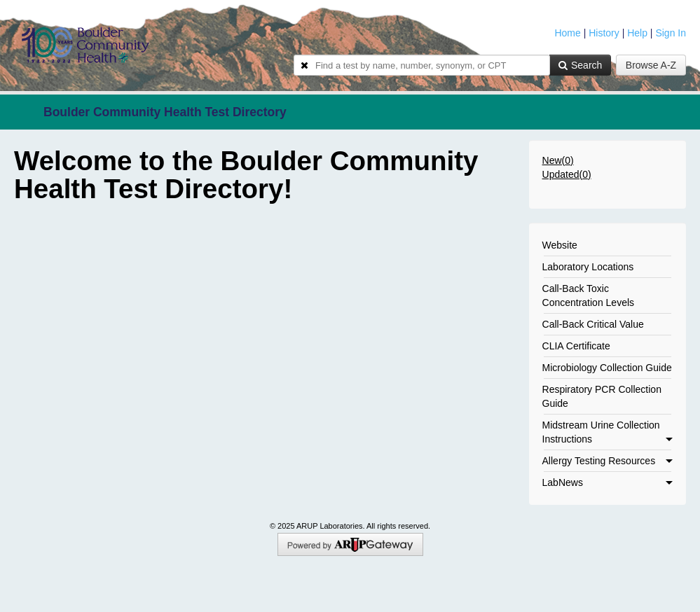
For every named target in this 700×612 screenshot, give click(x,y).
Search (580, 65)
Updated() (567, 174)
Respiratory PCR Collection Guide (602, 396)
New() (558, 160)
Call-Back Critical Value (593, 324)
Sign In (671, 33)
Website (560, 245)
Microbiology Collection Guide (607, 368)
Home (567, 33)
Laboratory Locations (588, 267)
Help (637, 33)
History (604, 33)
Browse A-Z (651, 65)
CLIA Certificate (576, 346)
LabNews (608, 482)
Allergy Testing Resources (608, 461)
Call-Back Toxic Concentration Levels (589, 295)
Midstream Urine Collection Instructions (608, 432)
